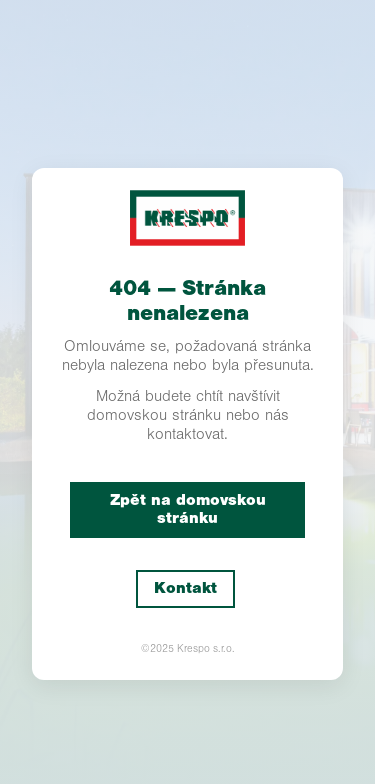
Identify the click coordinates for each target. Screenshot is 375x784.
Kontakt (185, 588)
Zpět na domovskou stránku (188, 509)
